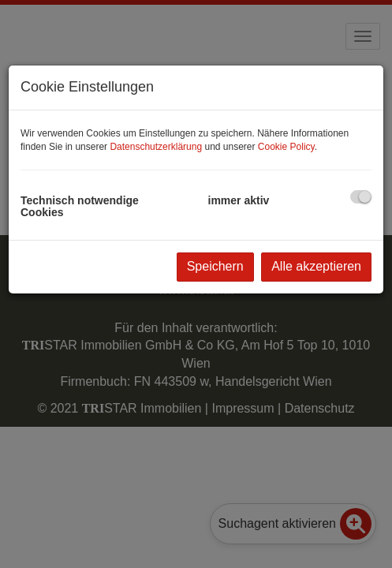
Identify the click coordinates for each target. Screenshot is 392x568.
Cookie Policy (286, 147)
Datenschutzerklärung (156, 147)
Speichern (215, 266)
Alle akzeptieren (316, 266)
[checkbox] (361, 197)
